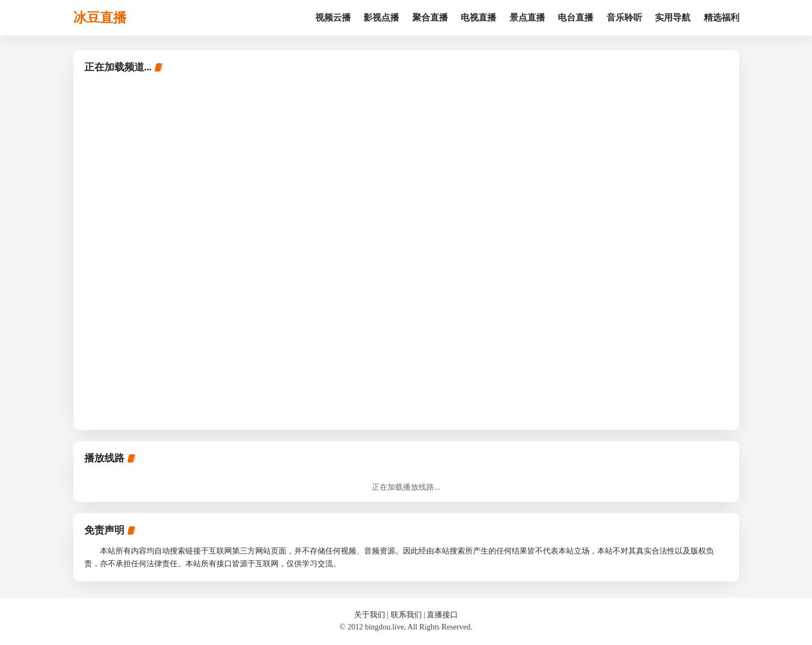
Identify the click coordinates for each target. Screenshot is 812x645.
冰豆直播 (100, 18)
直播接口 (442, 615)
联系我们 (406, 615)
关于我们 (370, 615)
